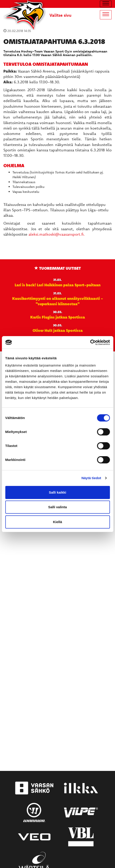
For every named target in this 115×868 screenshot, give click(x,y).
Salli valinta (57, 507)
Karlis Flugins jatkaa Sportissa (58, 317)
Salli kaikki (57, 492)
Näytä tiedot (91, 478)
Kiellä (57, 522)
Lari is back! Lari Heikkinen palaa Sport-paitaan (58, 285)
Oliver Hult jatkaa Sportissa (58, 330)
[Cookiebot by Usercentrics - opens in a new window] (90, 342)
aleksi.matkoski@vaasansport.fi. (57, 234)
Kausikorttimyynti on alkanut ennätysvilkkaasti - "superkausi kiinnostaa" (58, 301)
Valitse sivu (60, 15)
